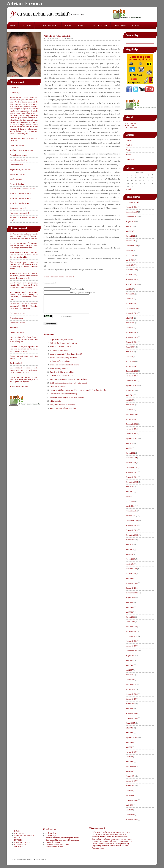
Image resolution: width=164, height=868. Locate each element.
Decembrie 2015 (132, 308)
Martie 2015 (130, 328)
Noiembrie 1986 (132, 819)
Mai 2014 (129, 357)
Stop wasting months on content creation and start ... (111, 846)
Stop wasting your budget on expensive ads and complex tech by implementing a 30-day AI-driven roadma (24, 265)
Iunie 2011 (130, 492)
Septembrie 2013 (132, 385)
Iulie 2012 (129, 443)
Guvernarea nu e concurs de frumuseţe (64, 397)
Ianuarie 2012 (131, 463)
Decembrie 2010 (132, 520)
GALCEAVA (27, 26)
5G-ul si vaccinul (16, 179)
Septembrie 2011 (132, 482)
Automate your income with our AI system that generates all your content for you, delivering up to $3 (24, 276)
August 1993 (130, 786)
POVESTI (81, 26)
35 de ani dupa (15, 88)
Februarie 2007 (131, 684)
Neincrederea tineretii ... (18, 323)
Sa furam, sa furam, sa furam (60, 365)
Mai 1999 (129, 757)
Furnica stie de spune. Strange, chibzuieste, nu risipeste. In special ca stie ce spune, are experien (24, 379)
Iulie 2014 (129, 352)
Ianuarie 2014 (131, 366)
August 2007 (130, 656)
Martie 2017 (130, 265)
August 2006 (130, 704)
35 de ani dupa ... (52, 833)
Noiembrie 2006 (132, 694)
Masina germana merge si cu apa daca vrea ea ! (67, 401)
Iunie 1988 (130, 805)
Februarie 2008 (131, 627)
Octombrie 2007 (132, 646)
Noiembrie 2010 (132, 525)
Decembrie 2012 (132, 424)
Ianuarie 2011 (131, 516)
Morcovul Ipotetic (16, 165)
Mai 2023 (129, 231)
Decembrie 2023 (132, 212)
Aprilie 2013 (130, 405)
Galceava (129, 140)
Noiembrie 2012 (132, 429)
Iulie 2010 (129, 545)
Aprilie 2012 (130, 453)
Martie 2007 (130, 680)
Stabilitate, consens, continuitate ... (58, 844)
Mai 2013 (129, 400)
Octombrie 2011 (132, 477)
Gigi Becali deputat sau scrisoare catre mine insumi (68, 387)
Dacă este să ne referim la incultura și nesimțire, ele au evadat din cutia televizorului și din (24, 340)
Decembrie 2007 (132, 636)
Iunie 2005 (130, 733)
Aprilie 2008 (130, 617)
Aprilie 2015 (130, 323)
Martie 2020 (130, 260)
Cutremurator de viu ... (18, 332)
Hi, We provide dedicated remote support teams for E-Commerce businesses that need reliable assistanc (24, 236)
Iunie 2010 (130, 549)
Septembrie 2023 (132, 217)
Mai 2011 (129, 496)
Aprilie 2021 (130, 236)
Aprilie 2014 (130, 361)
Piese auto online (98, 848)
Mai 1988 (129, 810)
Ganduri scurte (131, 160)
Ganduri (129, 145)
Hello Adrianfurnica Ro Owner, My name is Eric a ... (111, 837)
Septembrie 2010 (132, 535)
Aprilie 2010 (130, 559)
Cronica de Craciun (17, 145)
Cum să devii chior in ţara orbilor (62, 376)
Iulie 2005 (129, 728)
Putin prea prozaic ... (17, 313)
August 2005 (130, 723)
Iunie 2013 (130, 395)
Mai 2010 (129, 554)
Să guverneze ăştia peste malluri (61, 343)
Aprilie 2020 (130, 255)
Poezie (128, 150)
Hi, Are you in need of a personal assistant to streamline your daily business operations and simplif (24, 245)
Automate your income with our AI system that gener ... (112, 841)
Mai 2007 (129, 670)
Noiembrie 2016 (132, 279)
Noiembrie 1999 (132, 752)
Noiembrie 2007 (132, 641)
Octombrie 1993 (132, 781)
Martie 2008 (130, 622)
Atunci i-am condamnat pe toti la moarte (64, 368)
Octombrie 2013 (132, 381)
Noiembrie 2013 (132, 376)
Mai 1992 (129, 791)
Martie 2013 (130, 410)
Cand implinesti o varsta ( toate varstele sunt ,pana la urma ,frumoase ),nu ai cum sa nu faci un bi (24, 370)
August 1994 (130, 776)
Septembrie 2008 (132, 593)
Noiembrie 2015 (132, 313)
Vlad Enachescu (131, 128)
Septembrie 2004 (132, 737)
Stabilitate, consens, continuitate (21, 150)
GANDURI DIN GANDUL (48, 26)
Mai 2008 (129, 612)
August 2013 (130, 390)
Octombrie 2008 (132, 588)
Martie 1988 (130, 815)
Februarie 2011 (131, 511)
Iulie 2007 (129, 660)
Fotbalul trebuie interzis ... (55, 847)
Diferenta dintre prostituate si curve (23, 189)
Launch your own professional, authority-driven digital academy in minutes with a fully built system (24, 285)
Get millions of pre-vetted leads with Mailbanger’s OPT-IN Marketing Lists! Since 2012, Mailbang (24, 306)
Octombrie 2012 (132, 434)
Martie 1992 (130, 795)
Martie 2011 (130, 506)
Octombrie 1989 (132, 800)
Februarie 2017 (131, 270)
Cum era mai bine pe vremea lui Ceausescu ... (62, 840)
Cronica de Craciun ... (53, 842)
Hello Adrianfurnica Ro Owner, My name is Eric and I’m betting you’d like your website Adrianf (24, 255)
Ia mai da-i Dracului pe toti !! (20, 194)
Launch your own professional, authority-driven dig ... (111, 843)
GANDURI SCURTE (99, 26)
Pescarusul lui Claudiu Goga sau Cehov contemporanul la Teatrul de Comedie (78, 394)
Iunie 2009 (130, 578)
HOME (13, 26)
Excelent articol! (16, 363)
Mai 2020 (129, 250)
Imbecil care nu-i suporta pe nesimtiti (63, 361)
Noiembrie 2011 (132, 472)
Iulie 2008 (129, 602)
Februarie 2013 (131, 414)
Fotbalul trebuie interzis (18, 155)
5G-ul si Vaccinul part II (18, 174)
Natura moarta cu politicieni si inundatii (64, 412)
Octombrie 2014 (132, 342)
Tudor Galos (129, 126)
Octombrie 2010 (132, 530)
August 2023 (130, 222)
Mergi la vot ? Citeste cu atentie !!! (62, 408)
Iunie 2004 (130, 742)
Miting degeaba (55, 405)
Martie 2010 (130, 564)
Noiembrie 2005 (132, 713)
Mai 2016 (129, 289)
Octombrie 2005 (132, 718)
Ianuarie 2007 (131, 689)
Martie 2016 (130, 299)
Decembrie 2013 (132, 371)
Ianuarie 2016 (131, 303)
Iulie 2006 (129, 709)
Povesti (128, 155)
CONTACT (137, 26)
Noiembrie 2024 (132, 207)
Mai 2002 (129, 747)
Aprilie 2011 (130, 501)
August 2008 (130, 598)
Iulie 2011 (129, 487)
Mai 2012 (129, 448)
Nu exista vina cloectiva (18, 160)
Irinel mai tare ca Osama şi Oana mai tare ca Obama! (69, 383)
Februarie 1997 (131, 766)
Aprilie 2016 (130, 294)
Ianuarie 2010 (131, 574)
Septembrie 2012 (132, 439)
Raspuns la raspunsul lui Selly (21, 170)
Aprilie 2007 (130, 675)
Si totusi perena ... (16, 318)
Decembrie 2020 (132, 246)
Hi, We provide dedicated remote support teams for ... (111, 832)
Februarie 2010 (131, 569)
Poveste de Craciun (17, 184)
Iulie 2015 (129, 318)
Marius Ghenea (131, 123)
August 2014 (130, 347)
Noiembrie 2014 (132, 337)
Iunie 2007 (130, 665)
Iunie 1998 (130, 762)
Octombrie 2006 (132, 699)
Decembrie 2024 (132, 202)
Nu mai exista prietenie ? (59, 372)
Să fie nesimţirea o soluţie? (59, 354)
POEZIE (68, 26)
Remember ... (15, 328)
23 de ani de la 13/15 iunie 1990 (61, 379)
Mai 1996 (129, 771)
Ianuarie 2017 (131, 275)
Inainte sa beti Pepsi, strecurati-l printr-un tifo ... (63, 838)
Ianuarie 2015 (131, 332)
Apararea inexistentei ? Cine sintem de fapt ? (66, 358)
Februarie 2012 (131, 458)
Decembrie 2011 (132, 467)
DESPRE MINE (120, 26)
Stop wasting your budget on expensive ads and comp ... (112, 839)
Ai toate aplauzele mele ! (19, 387)
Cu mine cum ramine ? (58, 390)
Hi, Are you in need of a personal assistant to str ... (110, 834)
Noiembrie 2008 (132, 583)
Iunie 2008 (130, 607)
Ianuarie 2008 (131, 631)
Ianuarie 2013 (131, 419)
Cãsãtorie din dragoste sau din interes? (64, 347)
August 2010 (130, 540)
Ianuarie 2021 (131, 241)
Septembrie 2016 (132, 284)
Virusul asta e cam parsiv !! (20, 213)
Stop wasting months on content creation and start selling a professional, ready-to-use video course (24, 296)
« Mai (128, 189)
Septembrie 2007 (132, 651)
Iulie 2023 (129, 226)
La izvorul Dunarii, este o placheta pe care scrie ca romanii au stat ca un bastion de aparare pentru (24, 349)
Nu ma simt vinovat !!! (18, 208)
